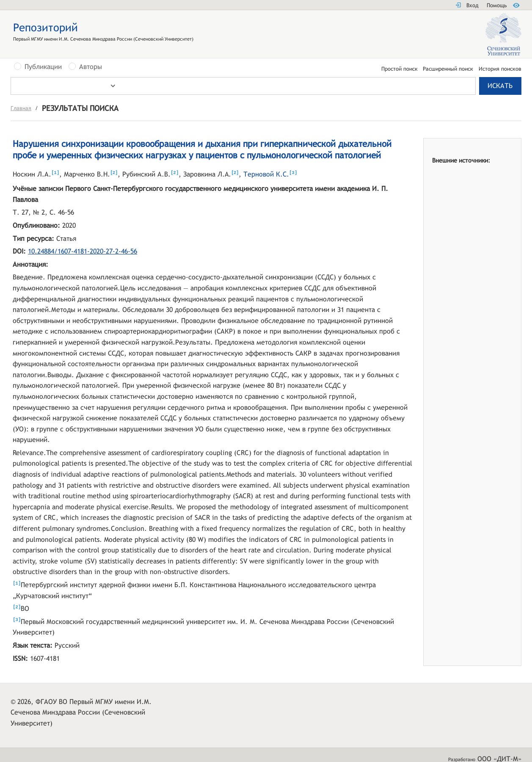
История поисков (500, 69)
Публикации (43, 67)
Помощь (497, 5)
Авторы (91, 67)
